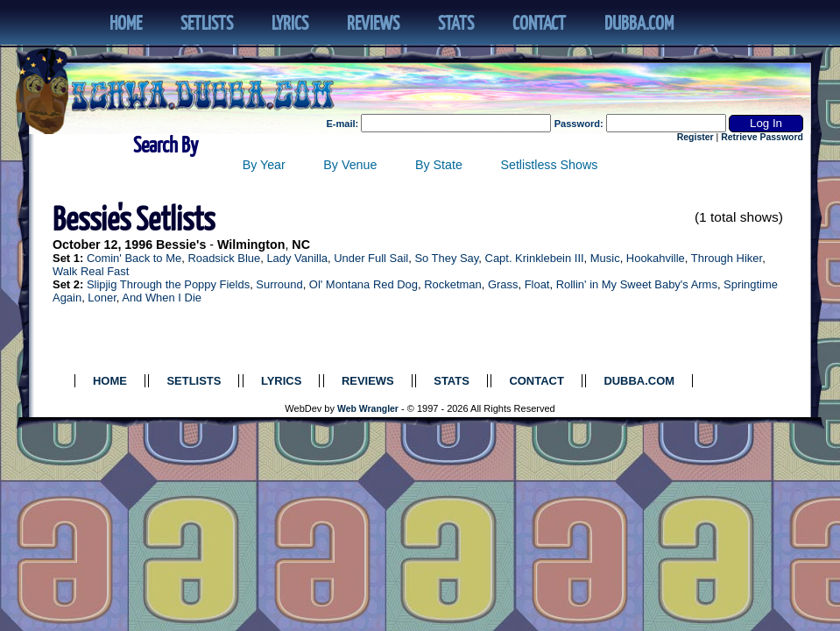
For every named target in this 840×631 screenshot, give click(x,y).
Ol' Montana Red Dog (364, 284)
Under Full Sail (371, 258)
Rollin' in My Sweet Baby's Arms (637, 284)
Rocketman (453, 284)
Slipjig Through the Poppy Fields (168, 284)
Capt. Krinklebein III (535, 258)
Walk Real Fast (91, 271)
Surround (279, 284)
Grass (503, 284)
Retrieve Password (762, 137)
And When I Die (162, 298)
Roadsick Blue (224, 258)
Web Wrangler (368, 409)
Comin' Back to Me (134, 258)
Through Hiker (727, 258)
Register (695, 137)
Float (537, 284)
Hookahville (656, 258)
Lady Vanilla (297, 258)
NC (301, 245)
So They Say (446, 258)
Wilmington (251, 245)
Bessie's (181, 245)
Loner (102, 298)
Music (605, 258)
